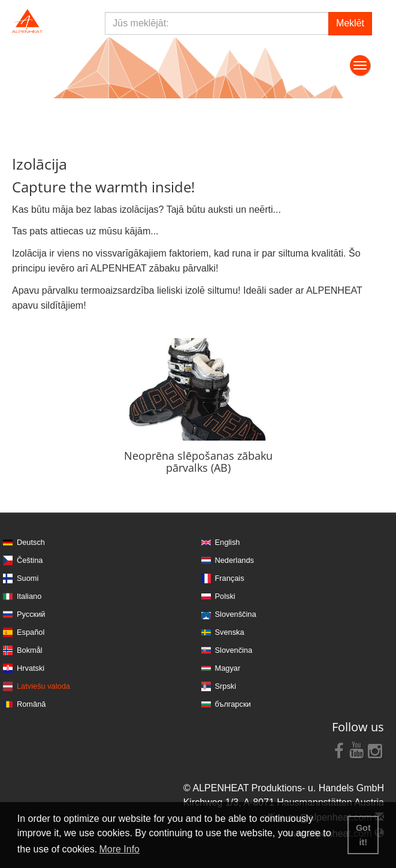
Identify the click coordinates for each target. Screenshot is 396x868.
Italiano (29, 596)
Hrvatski (31, 668)
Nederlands (235, 560)
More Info (119, 849)
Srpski (226, 686)
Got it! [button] (363, 835)
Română (31, 704)
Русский (31, 614)
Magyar (228, 668)
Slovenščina (236, 614)
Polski (225, 596)
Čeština (30, 560)
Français (230, 578)
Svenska (230, 632)
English (228, 542)
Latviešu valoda (43, 686)
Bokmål (30, 650)
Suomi (28, 578)
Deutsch (31, 542)
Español (31, 632)
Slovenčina (234, 650)
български (233, 704)
